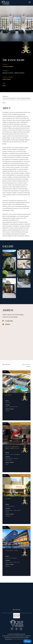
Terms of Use (10, 638)
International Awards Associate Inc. (20, 639)
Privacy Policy (17, 638)
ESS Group (8, 395)
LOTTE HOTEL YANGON (12, 551)
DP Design (8, 499)
